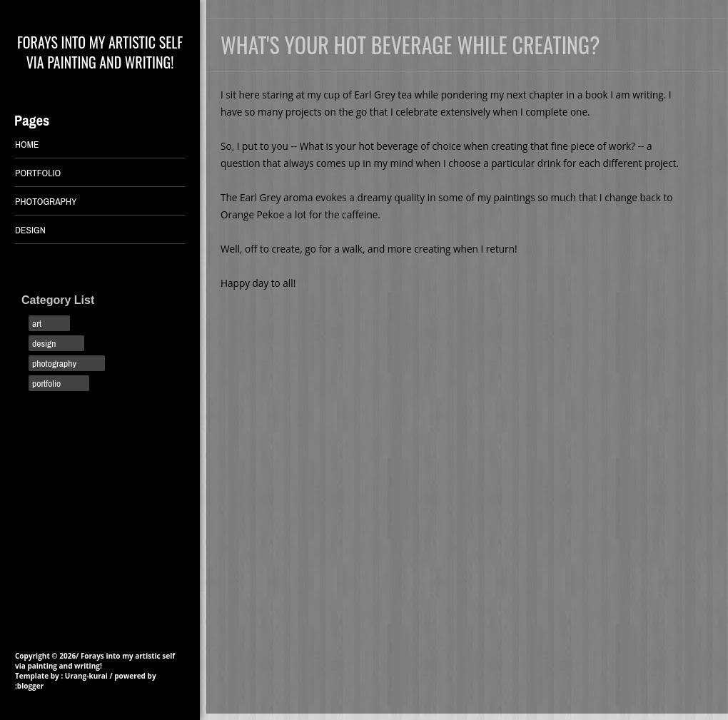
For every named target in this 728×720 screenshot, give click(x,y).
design (44, 343)
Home (27, 144)
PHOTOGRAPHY (46, 201)
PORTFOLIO (38, 173)
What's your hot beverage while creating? (410, 45)
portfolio (46, 383)
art (37, 323)
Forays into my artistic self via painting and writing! (100, 52)
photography (54, 363)
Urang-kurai (86, 676)
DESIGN (30, 230)
